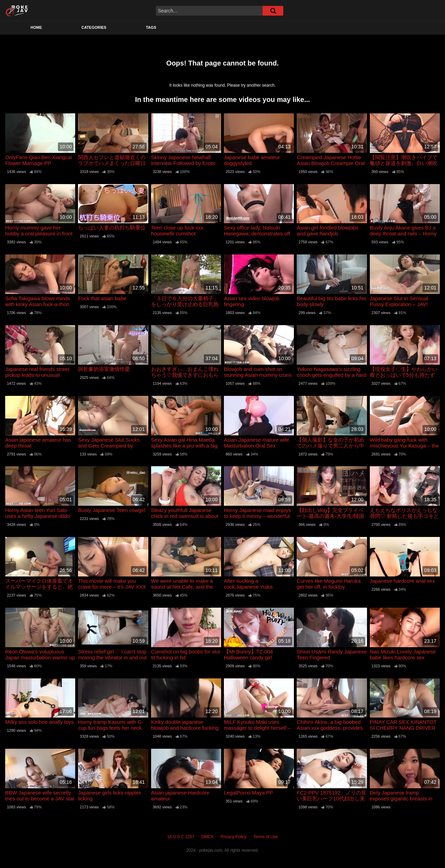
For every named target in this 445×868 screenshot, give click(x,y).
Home (36, 27)
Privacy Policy (233, 837)
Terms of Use (266, 837)
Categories (94, 27)
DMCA (207, 837)
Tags (151, 27)
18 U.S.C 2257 (181, 837)
